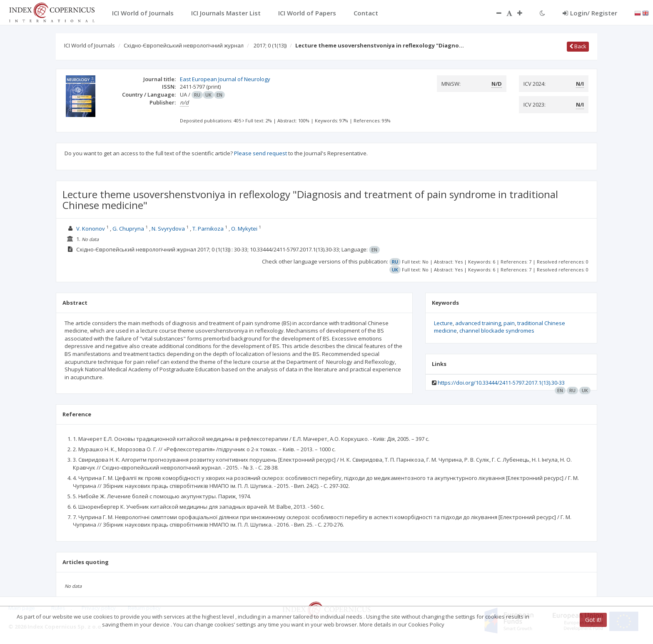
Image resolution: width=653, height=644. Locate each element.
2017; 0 (270, 45)
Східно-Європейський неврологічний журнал (184, 45)
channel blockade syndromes (497, 331)
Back (578, 46)
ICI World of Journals (90, 45)
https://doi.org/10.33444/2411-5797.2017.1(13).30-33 (501, 383)
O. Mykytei (244, 229)
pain (509, 323)
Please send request (260, 153)
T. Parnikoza (208, 229)
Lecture (443, 323)
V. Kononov (91, 229)
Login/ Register (590, 13)
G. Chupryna (128, 229)
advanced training (478, 323)
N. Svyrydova (168, 229)
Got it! (593, 620)
